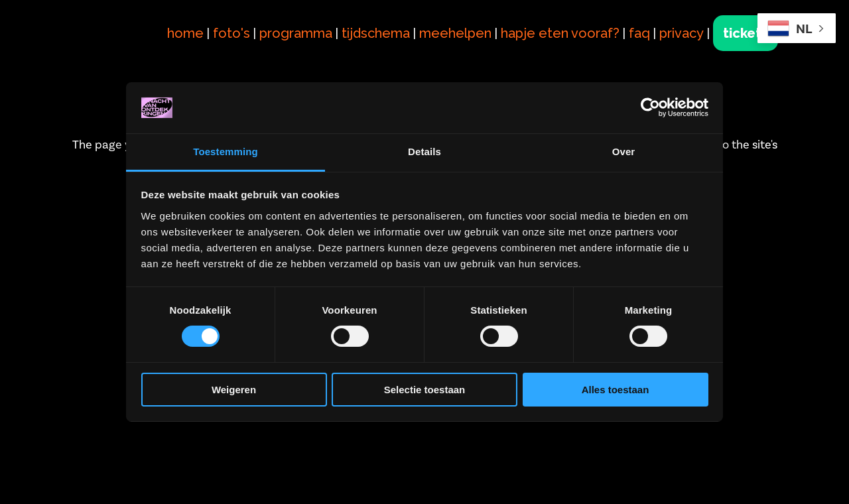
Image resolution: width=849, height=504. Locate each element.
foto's (231, 33)
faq (639, 33)
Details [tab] (424, 152)
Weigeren (234, 390)
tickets (746, 33)
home (185, 33)
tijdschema (376, 33)
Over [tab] (624, 152)
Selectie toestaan (425, 390)
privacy (682, 33)
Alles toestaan (616, 390)
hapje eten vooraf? (560, 33)
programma (296, 33)
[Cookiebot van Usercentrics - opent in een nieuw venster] (650, 107)
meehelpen (455, 33)
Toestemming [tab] (226, 152)
